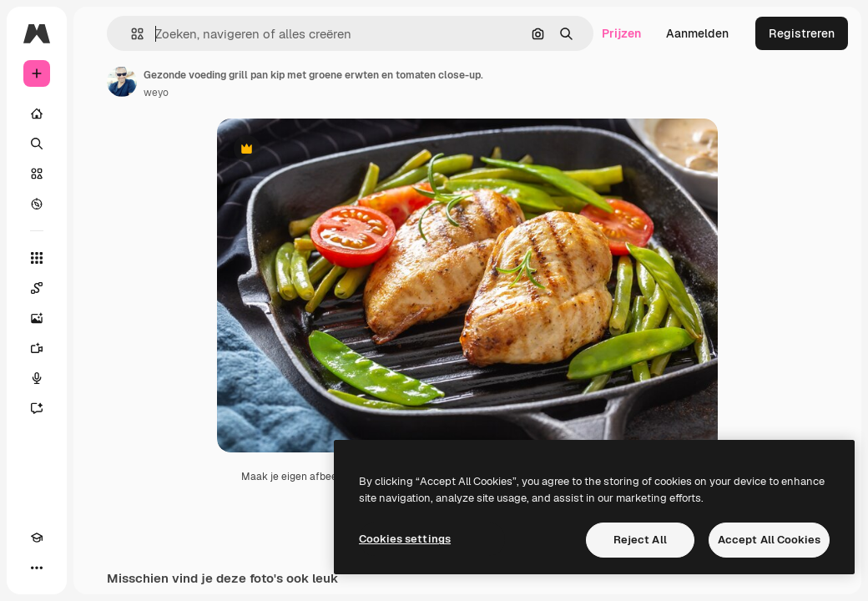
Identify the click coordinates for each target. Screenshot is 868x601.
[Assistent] (37, 408)
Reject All (640, 540)
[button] (131, 34)
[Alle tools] (37, 258)
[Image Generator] (37, 318)
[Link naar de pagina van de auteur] (122, 82)
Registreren (802, 33)
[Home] (37, 114)
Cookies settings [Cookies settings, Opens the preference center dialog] (405, 539)
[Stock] (37, 174)
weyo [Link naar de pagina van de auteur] (156, 93)
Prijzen (621, 33)
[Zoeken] (37, 144)
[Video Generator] (37, 348)
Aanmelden (697, 33)
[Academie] (37, 538)
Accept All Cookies (769, 540)
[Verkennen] (37, 204)
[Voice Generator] (37, 378)
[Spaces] (37, 288)
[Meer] (37, 568)
